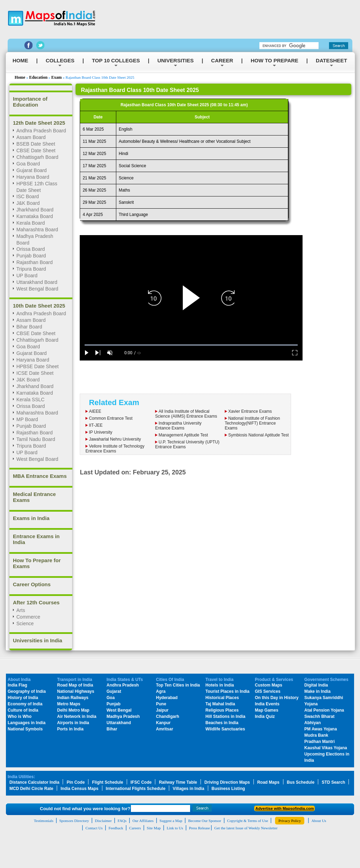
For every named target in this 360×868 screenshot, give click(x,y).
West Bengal (119, 710)
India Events (267, 704)
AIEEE (95, 411)
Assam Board (31, 320)
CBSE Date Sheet (36, 333)
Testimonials (44, 821)
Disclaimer (103, 821)
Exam (56, 77)
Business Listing (228, 789)
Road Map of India (75, 685)
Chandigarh (168, 716)
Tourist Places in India (227, 691)
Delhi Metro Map (73, 710)
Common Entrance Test (111, 418)
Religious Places (222, 710)
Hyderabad (167, 698)
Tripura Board (31, 269)
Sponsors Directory (74, 821)
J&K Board (28, 380)
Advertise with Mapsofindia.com (284, 808)
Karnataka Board (35, 216)
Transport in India (75, 680)
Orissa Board (31, 249)
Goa (111, 698)
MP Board (27, 419)
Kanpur (163, 723)
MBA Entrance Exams (40, 476)
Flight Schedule (107, 782)
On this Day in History (277, 698)
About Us (319, 821)
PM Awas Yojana (321, 729)
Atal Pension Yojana (324, 710)
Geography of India (27, 691)
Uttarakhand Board (37, 282)
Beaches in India (222, 723)
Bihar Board (29, 327)
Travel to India (220, 680)
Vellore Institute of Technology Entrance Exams (115, 449)
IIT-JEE (96, 425)
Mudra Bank (316, 735)
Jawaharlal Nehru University (115, 439)
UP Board (27, 276)
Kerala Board (31, 223)
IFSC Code (141, 782)
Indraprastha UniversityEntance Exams (178, 426)
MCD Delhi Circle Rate (31, 789)
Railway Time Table (178, 782)
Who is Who (20, 716)
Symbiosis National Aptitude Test (258, 435)
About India (19, 680)
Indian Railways (73, 698)
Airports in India (73, 723)
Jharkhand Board (35, 386)
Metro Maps (69, 704)
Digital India (316, 685)
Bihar (112, 729)
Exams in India (31, 518)
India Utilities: (21, 777)
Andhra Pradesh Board (41, 313)
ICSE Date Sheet (35, 373)
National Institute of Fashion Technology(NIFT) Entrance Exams (252, 423)
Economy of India (25, 704)
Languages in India (27, 723)
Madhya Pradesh (123, 716)
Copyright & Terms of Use (248, 821)
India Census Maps (80, 789)
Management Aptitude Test (183, 435)
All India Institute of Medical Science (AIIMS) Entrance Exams (186, 414)
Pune (161, 704)
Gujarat (114, 691)
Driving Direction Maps (227, 782)
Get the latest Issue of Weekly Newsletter (246, 828)
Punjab (114, 704)
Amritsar (165, 729)
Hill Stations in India (225, 716)
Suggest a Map (171, 821)
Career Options (32, 584)
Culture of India (23, 710)
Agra (161, 691)
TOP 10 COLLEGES (116, 60)
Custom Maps (269, 685)
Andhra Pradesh (123, 685)
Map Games (267, 710)
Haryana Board (33, 360)
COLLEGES (60, 60)
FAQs (122, 821)
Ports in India (70, 729)
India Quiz (265, 716)
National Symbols (25, 729)
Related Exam (114, 402)
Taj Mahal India (220, 704)
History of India (23, 698)
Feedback (116, 828)
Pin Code (76, 782)
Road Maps (268, 782)
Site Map (154, 828)
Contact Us (94, 828)
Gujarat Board (32, 353)
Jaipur (162, 710)
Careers (135, 828)
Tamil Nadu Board (36, 439)
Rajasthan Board (34, 262)
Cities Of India (170, 680)
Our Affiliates (143, 821)
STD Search (333, 782)
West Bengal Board (37, 289)
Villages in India (188, 789)
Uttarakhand (119, 723)
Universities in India (38, 640)
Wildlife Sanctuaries (225, 729)
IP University (100, 432)
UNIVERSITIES (175, 60)
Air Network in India (77, 716)
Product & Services (274, 680)
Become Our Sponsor (205, 821)
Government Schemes (326, 680)
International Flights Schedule (136, 789)
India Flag (17, 685)
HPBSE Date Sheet (37, 366)
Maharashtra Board (37, 230)
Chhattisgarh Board (37, 340)
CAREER (222, 60)
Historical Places (222, 698)
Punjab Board (31, 256)
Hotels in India (220, 685)
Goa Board (28, 347)
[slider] (191, 345)
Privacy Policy (290, 821)
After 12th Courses (36, 602)
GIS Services (268, 691)
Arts (21, 610)
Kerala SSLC (30, 400)
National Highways (76, 691)
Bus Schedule (301, 782)
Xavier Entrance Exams (250, 411)
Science (25, 623)
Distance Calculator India (34, 782)
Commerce (28, 617)
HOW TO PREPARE (275, 60)
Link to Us (175, 828)
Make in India (317, 691)
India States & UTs (125, 680)
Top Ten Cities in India (178, 685)
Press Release (199, 828)
